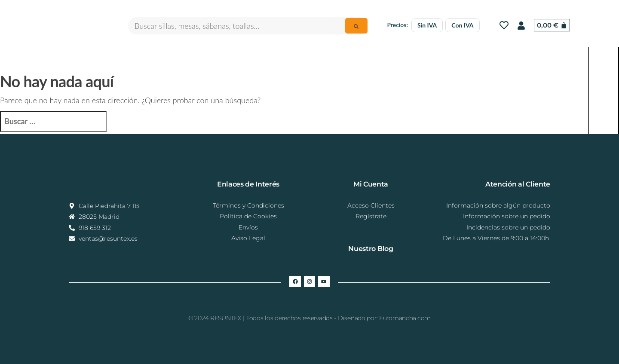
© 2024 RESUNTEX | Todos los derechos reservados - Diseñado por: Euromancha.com (309, 318)
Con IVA (462, 25)
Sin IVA (427, 25)
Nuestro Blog (371, 249)
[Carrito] (552, 25)
